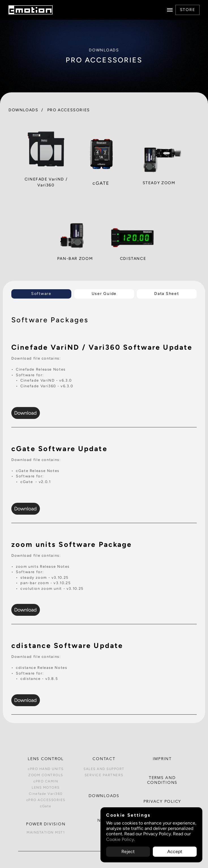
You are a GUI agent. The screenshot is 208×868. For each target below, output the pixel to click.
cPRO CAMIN (46, 781)
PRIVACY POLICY (162, 802)
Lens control (46, 759)
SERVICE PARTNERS (104, 775)
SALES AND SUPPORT (104, 769)
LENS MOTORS (46, 787)
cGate (46, 806)
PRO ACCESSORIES (69, 110)
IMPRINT (162, 759)
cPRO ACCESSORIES (46, 800)
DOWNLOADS (23, 110)
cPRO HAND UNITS (46, 769)
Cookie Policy (120, 839)
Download (25, 413)
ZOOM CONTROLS (46, 775)
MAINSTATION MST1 (46, 832)
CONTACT (104, 759)
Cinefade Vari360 (46, 794)
